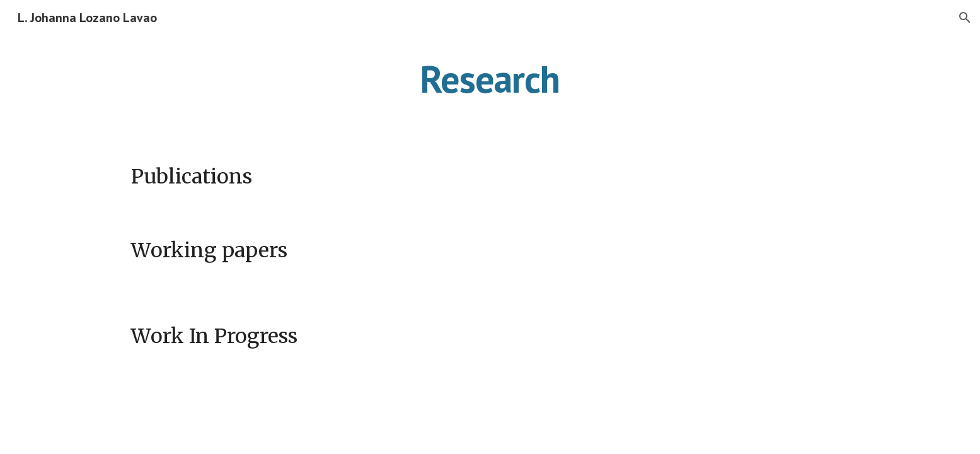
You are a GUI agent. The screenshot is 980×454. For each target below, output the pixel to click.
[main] (490, 79)
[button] (965, 18)
